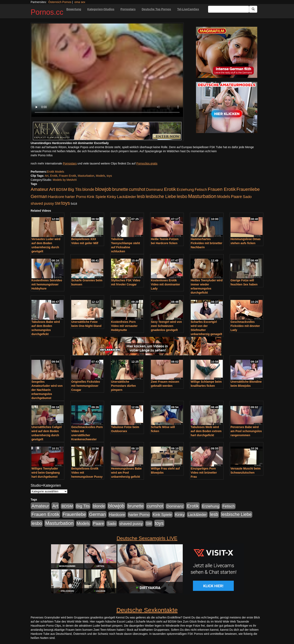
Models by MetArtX (65, 180)
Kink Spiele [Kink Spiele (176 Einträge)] (96, 197)
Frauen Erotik (68, 176)
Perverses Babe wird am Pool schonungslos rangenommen (246, 431)
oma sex (80, 2)
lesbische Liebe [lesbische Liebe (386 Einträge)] (161, 197)
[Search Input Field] (229, 9)
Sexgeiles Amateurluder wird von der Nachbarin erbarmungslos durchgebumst (47, 390)
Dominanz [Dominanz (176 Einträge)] (155, 190)
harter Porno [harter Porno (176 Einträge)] (76, 197)
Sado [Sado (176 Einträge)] (247, 197)
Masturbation (86, 176)
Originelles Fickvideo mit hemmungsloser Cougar (86, 386)
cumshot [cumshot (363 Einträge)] (137, 189)
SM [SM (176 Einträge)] (58, 203)
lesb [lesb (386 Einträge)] (141, 197)
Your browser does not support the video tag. (107, 70)
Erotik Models (55, 172)
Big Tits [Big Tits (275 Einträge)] (75, 189)
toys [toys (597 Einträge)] (66, 203)
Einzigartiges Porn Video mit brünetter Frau (204, 473)
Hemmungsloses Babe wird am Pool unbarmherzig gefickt (126, 473)
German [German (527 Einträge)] (39, 196)
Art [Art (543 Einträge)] (52, 189)
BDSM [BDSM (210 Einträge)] (61, 190)
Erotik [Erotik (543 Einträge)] (170, 189)
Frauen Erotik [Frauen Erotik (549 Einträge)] (222, 189)
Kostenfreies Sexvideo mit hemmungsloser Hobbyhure (47, 284)
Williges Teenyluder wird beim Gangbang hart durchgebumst (46, 473)
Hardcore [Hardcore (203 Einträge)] (56, 197)
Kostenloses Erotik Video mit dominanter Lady (165, 284)
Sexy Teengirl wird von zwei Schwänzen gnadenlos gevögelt (166, 326)
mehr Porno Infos (42, 155)
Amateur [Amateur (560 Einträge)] (39, 189)
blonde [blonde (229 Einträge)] (88, 189)
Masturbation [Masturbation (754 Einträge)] (202, 196)
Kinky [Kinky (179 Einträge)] (111, 197)
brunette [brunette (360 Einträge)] (120, 189)
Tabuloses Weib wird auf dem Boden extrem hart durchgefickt (206, 431)
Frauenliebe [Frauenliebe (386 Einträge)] (248, 189)
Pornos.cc (47, 12)
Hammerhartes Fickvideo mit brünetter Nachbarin (207, 243)
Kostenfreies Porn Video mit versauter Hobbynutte (124, 326)
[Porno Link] (107, 131)
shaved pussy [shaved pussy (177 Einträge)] (42, 203)
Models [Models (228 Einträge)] (224, 197)
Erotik (54, 176)
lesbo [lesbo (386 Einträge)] (182, 197)
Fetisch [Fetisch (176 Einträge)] (201, 190)
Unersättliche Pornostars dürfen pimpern (123, 386)
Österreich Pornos (60, 2)
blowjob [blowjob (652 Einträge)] (103, 189)
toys (109, 176)
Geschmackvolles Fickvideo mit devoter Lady (245, 326)
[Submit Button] (253, 9)
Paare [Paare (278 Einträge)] (236, 197)
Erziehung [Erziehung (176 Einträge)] (185, 190)
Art (47, 176)
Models (101, 176)
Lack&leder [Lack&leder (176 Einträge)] (126, 197)
